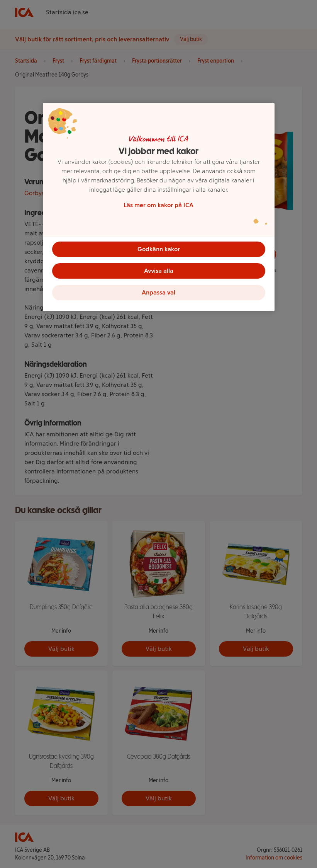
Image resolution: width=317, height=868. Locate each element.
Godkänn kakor (159, 249)
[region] (159, 207)
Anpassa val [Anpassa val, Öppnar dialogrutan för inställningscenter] (158, 292)
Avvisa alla (159, 271)
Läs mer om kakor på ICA (158, 205)
